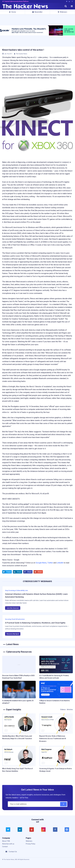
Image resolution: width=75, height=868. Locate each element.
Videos (63, 710)
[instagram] (43, 830)
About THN (6, 841)
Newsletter (37, 12)
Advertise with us (8, 844)
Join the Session (13, 608)
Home (12, 12)
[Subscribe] (63, 804)
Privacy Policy (31, 844)
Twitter (50, 563)
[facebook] (55, 830)
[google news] (67, 830)
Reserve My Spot (13, 634)
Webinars (62, 12)
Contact (5, 847)
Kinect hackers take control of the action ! (23, 50)
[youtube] (32, 830)
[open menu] (72, 6)
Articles (70, 710)
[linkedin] (20, 830)
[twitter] (8, 830)
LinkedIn (60, 563)
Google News (41, 563)
